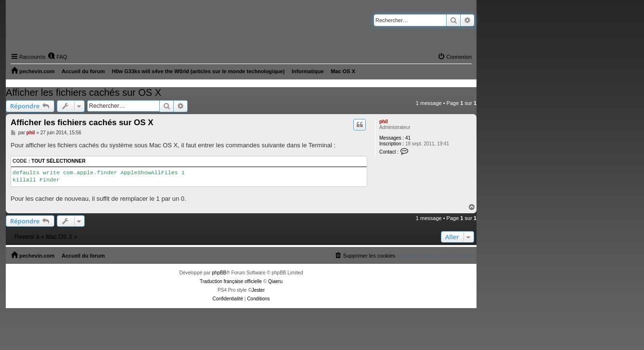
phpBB (219, 273)
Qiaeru (275, 281)
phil (384, 122)
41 (408, 138)
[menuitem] (57, 57)
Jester (258, 290)
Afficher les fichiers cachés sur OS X (84, 92)
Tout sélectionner (58, 161)
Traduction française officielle (231, 281)
